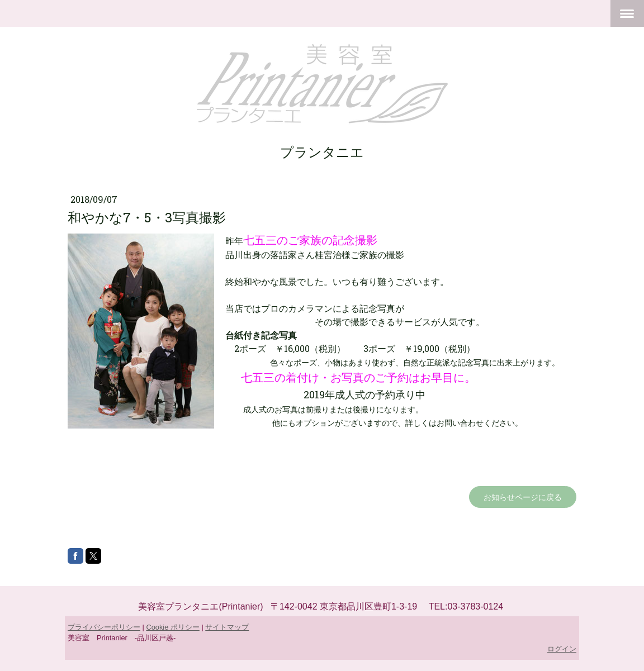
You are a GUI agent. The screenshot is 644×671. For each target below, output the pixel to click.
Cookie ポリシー (172, 627)
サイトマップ (227, 627)
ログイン (562, 649)
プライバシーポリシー (104, 627)
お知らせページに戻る (523, 497)
